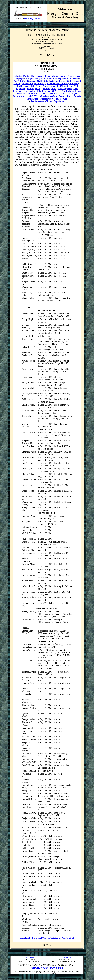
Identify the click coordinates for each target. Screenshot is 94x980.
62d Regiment (66, 86)
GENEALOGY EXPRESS (47, 968)
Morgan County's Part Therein (40, 78)
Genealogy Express (33, 18)
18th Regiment (22, 86)
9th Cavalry (29, 91)
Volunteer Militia (22, 76)
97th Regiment (65, 89)
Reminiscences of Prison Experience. (48, 101)
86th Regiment (49, 89)
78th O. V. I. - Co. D (36, 94)
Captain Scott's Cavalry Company (63, 84)
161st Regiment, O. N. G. (48, 91)
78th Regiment (34, 89)
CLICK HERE (29, 957)
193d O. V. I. (32, 96)
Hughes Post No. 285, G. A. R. (54, 99)
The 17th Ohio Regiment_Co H (28, 81)
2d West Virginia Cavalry (34, 84)
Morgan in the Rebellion (67, 78)
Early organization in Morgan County (49, 76)
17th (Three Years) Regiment (44, 86)
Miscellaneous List (48, 96)
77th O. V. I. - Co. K (56, 94)
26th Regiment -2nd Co (55, 81)
